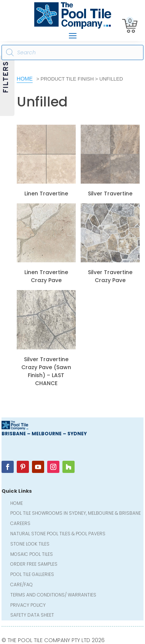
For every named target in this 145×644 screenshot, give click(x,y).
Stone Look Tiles (30, 545)
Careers (20, 524)
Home (25, 79)
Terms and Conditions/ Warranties (53, 596)
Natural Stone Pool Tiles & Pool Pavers (58, 534)
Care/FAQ (22, 585)
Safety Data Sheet (32, 616)
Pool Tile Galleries (32, 575)
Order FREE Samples (34, 565)
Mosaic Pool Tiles (32, 555)
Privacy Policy (28, 606)
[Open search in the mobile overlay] (72, 52)
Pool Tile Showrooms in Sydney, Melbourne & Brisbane (76, 514)
